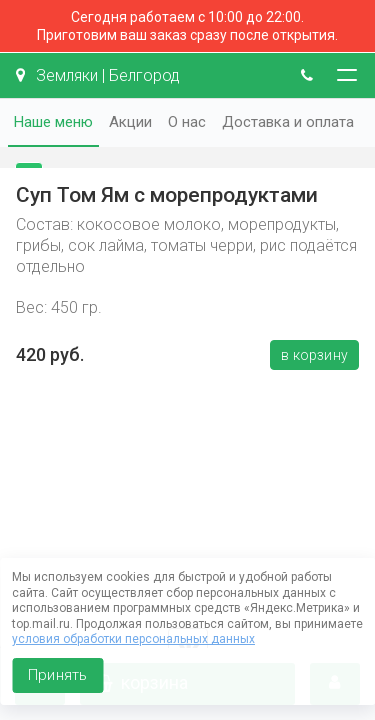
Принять (57, 675)
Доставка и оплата (288, 122)
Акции (130, 122)
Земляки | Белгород (98, 75)
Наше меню (53, 122)
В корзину (314, 355)
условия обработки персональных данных (133, 639)
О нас (187, 122)
